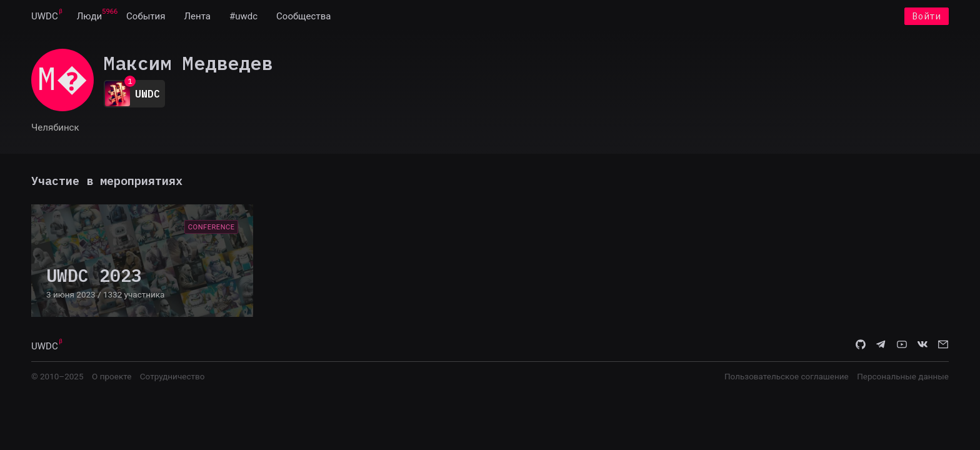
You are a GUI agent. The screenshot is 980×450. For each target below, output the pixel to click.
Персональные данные (903, 379)
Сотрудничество (172, 379)
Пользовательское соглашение (787, 379)
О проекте (112, 379)
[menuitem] (45, 17)
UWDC (45, 17)
